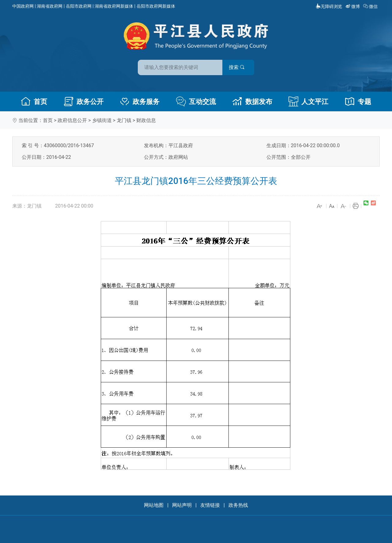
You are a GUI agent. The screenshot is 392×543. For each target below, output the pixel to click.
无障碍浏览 (329, 6)
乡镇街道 (102, 120)
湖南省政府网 (50, 6)
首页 (34, 101)
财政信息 (146, 120)
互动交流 (196, 101)
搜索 (240, 67)
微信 (371, 6)
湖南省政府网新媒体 (114, 6)
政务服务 (140, 101)
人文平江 (308, 101)
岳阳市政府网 (79, 6)
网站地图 (154, 505)
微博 (353, 6)
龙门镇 (124, 120)
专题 (358, 101)
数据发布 (252, 101)
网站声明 (182, 505)
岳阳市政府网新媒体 (156, 6)
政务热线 (238, 505)
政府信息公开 (72, 120)
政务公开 (84, 101)
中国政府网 (23, 6)
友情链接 (210, 505)
